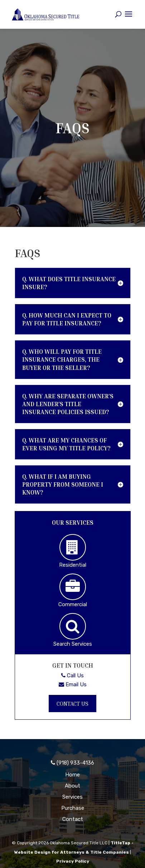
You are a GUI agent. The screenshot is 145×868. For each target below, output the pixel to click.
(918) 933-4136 (72, 763)
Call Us (72, 676)
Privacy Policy (73, 861)
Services (72, 797)
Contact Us (72, 704)
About (72, 786)
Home (72, 775)
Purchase (73, 808)
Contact (73, 819)
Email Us (73, 684)
